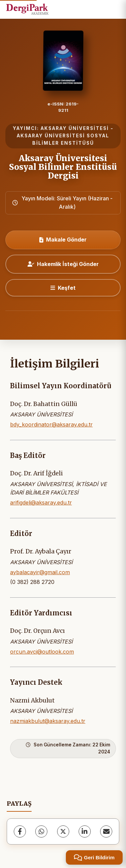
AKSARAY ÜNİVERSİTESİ (75, 128)
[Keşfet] (63, 288)
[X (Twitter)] (63, 831)
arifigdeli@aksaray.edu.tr (41, 503)
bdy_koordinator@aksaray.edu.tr (51, 424)
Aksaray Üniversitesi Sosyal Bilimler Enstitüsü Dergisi (63, 167)
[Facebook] (20, 831)
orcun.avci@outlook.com (42, 652)
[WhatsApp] (41, 831)
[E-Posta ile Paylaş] (106, 831)
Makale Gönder (63, 240)
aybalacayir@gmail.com (40, 572)
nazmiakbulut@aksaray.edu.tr (48, 721)
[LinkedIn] (85, 831)
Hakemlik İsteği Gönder (63, 264)
